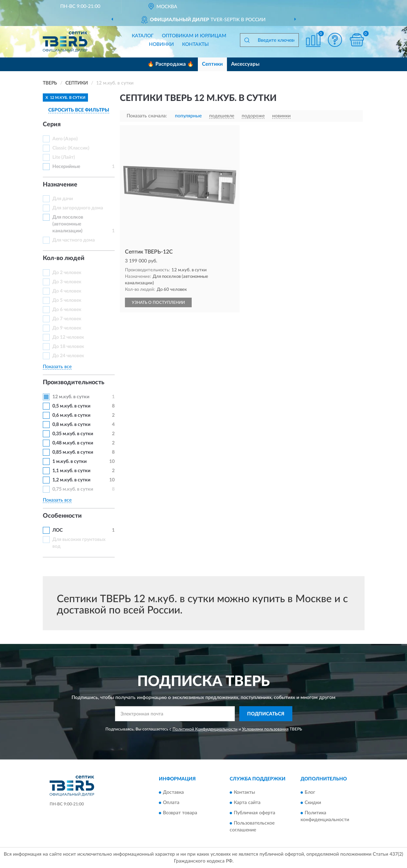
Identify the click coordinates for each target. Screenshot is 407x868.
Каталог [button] (143, 36)
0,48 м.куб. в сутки (73, 443)
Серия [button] (52, 125)
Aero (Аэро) (65, 139)
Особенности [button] (62, 516)
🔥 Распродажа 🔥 (171, 64)
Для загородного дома (78, 208)
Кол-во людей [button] (64, 258)
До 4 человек (67, 291)
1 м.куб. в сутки (69, 462)
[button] (335, 40)
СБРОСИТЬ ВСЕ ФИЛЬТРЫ (79, 110)
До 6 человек (67, 310)
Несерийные (66, 167)
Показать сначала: (147, 116)
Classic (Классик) (71, 148)
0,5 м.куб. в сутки (71, 406)
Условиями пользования (265, 729)
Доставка (173, 792)
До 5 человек (67, 300)
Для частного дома (74, 240)
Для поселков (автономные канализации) (68, 224)
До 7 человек (67, 319)
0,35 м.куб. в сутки (73, 434)
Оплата (171, 803)
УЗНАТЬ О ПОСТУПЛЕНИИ (158, 302)
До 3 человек (67, 282)
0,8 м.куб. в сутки (71, 425)
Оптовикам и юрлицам (194, 36)
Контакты (195, 44)
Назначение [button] (60, 185)
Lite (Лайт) (64, 157)
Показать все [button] (57, 367)
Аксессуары (245, 64)
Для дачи (63, 199)
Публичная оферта (255, 813)
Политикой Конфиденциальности (205, 729)
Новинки (161, 44)
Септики (212, 64)
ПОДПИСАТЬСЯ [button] (266, 714)
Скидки (313, 803)
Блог (310, 792)
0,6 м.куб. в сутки (71, 415)
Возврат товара (180, 813)
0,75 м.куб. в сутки (73, 489)
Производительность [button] (74, 383)
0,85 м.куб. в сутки (73, 452)
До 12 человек (68, 337)
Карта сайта (247, 803)
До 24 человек (68, 356)
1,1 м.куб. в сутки (71, 471)
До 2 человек (67, 273)
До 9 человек (67, 328)
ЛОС (58, 530)
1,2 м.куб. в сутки (71, 480)
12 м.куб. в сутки (71, 397)
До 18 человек (68, 347)
